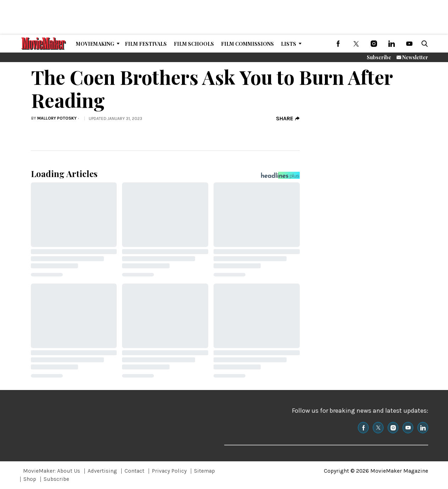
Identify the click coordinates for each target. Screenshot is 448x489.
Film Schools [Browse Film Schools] (194, 44)
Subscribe (379, 57)
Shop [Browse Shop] (30, 479)
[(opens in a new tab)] (338, 44)
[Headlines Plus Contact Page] (280, 177)
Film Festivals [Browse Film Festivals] (146, 44)
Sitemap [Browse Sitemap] (204, 471)
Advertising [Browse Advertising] (102, 471)
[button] (423, 44)
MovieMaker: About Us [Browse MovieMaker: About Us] (52, 471)
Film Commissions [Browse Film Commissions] (247, 44)
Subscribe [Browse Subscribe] (56, 479)
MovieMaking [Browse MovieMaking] (95, 44)
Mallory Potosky (57, 118)
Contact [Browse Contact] (134, 471)
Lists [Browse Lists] (289, 44)
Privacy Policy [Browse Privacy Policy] (169, 471)
